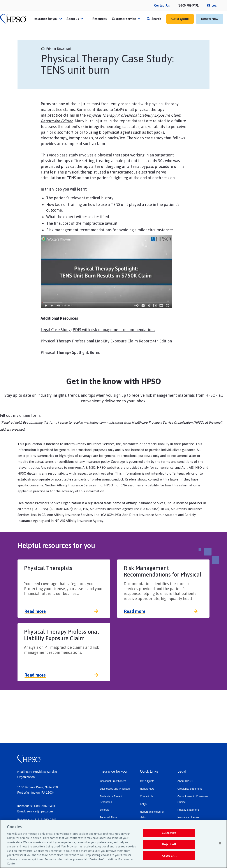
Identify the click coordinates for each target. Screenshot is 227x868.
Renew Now (210, 19)
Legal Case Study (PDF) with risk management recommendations (98, 330)
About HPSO (185, 781)
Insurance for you (48, 19)
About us (75, 19)
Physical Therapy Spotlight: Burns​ (70, 352)
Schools (104, 810)
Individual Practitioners (113, 781)
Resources (99, 19)
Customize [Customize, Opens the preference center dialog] (169, 833)
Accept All (169, 856)
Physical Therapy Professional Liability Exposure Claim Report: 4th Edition (106, 341)
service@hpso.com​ (40, 811)
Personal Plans (108, 817)
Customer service (127, 19)
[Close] (220, 843)
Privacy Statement (188, 810)
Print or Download (56, 49)
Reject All (169, 844)
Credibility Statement (190, 789)
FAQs (143, 804)
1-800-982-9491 (188, 5)
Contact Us (162, 5)
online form (30, 415)
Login (215, 5)
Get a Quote (180, 19)
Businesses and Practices (115, 789)
